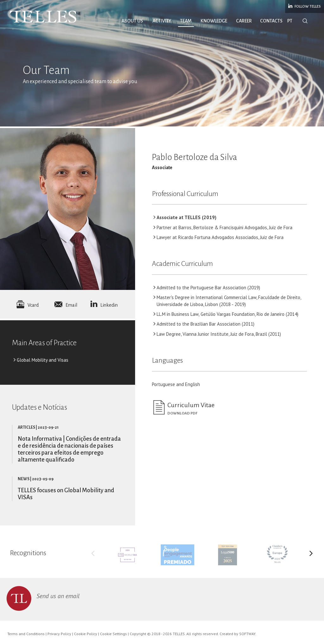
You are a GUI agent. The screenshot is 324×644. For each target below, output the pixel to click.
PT (290, 21)
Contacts (271, 21)
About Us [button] (132, 21)
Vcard (28, 305)
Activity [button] (162, 21)
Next (311, 555)
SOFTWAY (247, 634)
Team (186, 21)
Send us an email (58, 596)
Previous (93, 555)
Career (244, 21)
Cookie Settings (113, 634)
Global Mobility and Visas (43, 360)
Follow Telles (305, 6)
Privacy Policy (59, 634)
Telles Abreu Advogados (43, 17)
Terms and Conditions (26, 634)
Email (66, 305)
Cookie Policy (86, 634)
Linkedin (104, 305)
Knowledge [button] (214, 21)
